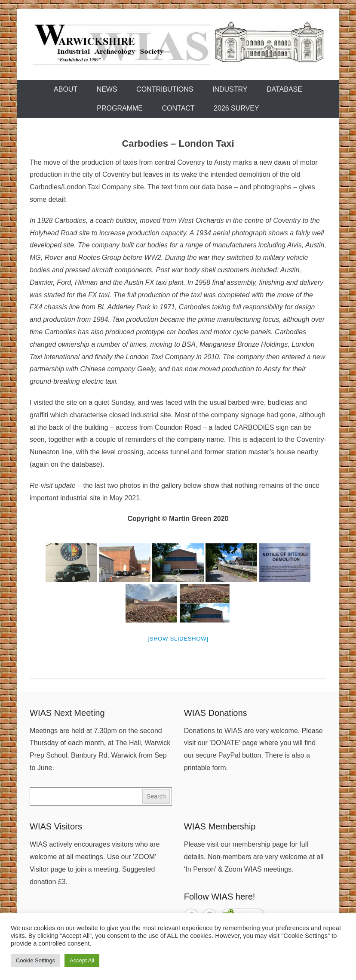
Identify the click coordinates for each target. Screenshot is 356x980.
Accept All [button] (82, 960)
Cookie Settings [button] (35, 960)
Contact (178, 108)
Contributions (165, 89)
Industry (230, 89)
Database (284, 89)
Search (156, 796)
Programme (120, 108)
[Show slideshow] (178, 639)
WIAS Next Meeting (67, 713)
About (66, 89)
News (107, 89)
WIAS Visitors (56, 826)
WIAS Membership (220, 826)
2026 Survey (236, 108)
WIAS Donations (216, 713)
